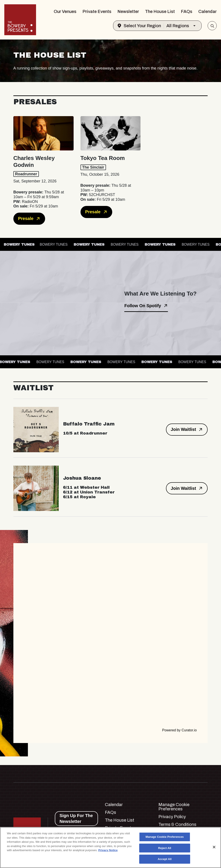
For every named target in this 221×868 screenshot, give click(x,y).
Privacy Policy (172, 817)
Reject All (165, 848)
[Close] (214, 847)
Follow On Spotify (146, 306)
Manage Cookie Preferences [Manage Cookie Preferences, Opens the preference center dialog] (165, 837)
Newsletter (128, 11)
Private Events (97, 11)
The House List (160, 11)
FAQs (187, 11)
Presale (29, 219)
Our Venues (65, 11)
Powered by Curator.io (179, 730)
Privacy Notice (108, 850)
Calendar (208, 11)
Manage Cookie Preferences (174, 807)
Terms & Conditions (177, 824)
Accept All (165, 859)
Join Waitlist (187, 429)
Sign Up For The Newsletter (76, 818)
